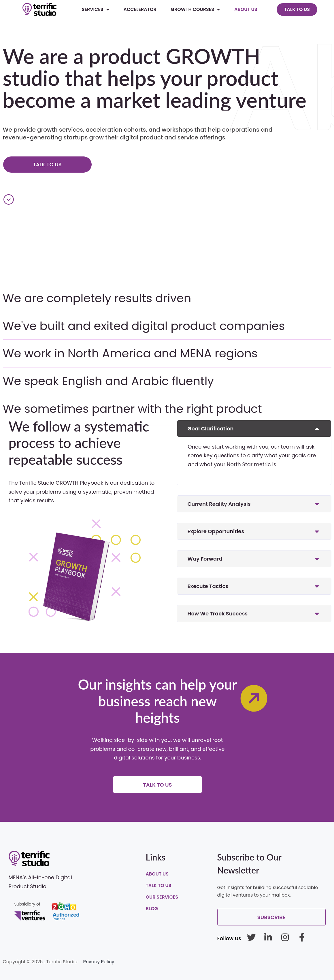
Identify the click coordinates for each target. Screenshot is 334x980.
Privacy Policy (99, 962)
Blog (152, 909)
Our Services (162, 897)
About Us (246, 9)
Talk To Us (159, 885)
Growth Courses (195, 10)
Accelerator (140, 9)
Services (96, 10)
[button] (254, 429)
